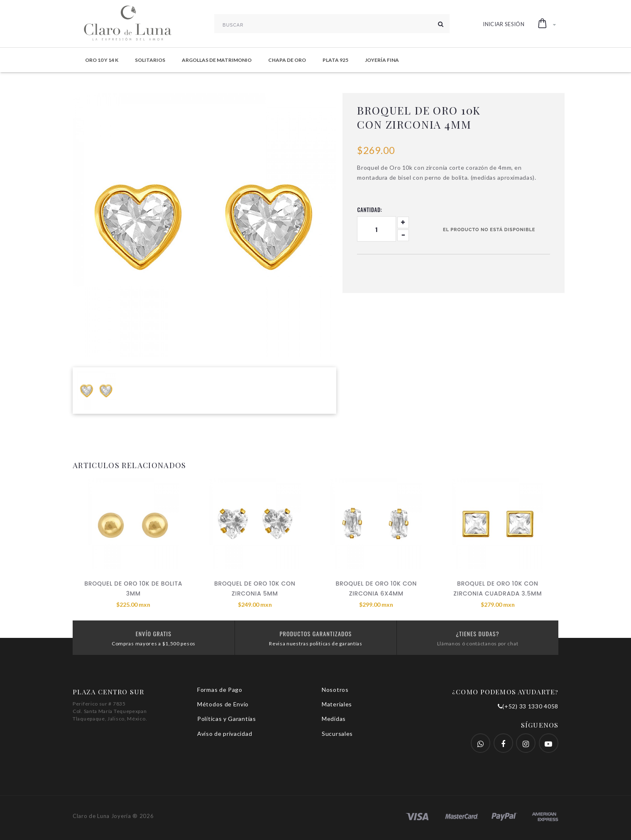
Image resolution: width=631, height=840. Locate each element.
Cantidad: (369, 210)
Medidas (334, 719)
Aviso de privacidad (225, 734)
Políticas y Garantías (227, 719)
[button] (547, 24)
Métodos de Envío (223, 704)
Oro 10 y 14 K (102, 60)
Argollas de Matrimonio (217, 60)
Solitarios (150, 60)
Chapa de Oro (287, 60)
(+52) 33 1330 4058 (528, 706)
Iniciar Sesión (504, 24)
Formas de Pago (220, 690)
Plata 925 (335, 60)
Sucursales (337, 734)
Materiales (337, 704)
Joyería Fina (382, 60)
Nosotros (335, 690)
